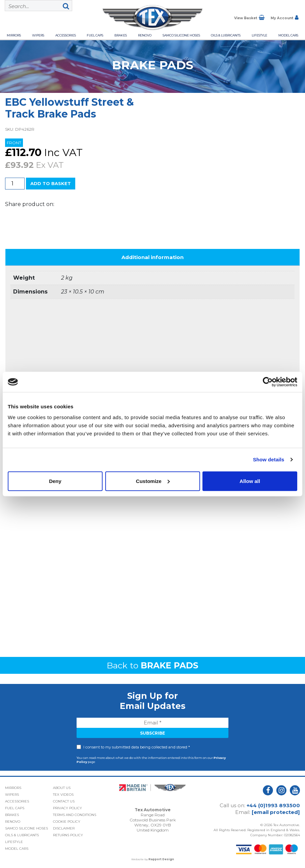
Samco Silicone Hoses (181, 35)
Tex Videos (63, 795)
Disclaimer (64, 828)
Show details (269, 459)
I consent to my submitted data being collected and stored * (137, 747)
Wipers (38, 35)
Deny (55, 481)
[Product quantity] (15, 184)
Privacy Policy (67, 808)
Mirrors (14, 35)
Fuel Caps (95, 35)
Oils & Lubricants (226, 35)
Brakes (121, 35)
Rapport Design (161, 859)
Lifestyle (259, 35)
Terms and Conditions (75, 815)
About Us (62, 788)
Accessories (66, 35)
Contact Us (64, 801)
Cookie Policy (67, 822)
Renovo (145, 35)
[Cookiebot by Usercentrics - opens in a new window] (268, 382)
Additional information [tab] (152, 257)
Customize (153, 481)
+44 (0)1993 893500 (273, 805)
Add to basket (51, 183)
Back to (152, 665)
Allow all (250, 481)
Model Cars (288, 35)
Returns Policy (68, 835)
